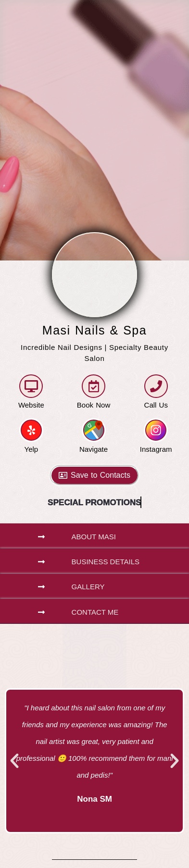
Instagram (156, 449)
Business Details (106, 562)
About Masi (94, 537)
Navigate (94, 449)
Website (31, 405)
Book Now (94, 405)
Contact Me (95, 612)
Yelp (31, 449)
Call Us (156, 405)
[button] (94, 536)
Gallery (88, 587)
